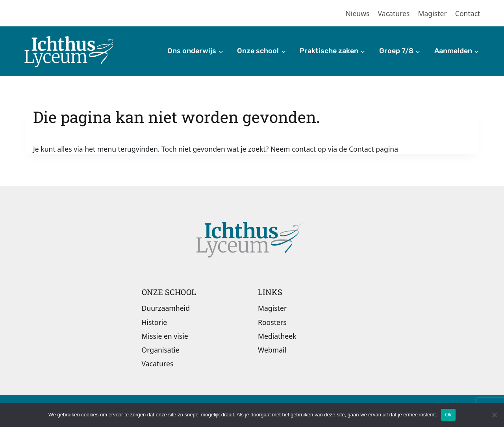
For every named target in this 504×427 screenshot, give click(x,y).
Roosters (272, 322)
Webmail (272, 350)
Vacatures (394, 13)
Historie (155, 322)
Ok (448, 415)
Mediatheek (277, 336)
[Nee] (494, 415)
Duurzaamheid (166, 308)
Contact (468, 13)
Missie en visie (165, 336)
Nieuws (358, 13)
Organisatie (161, 350)
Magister (433, 13)
